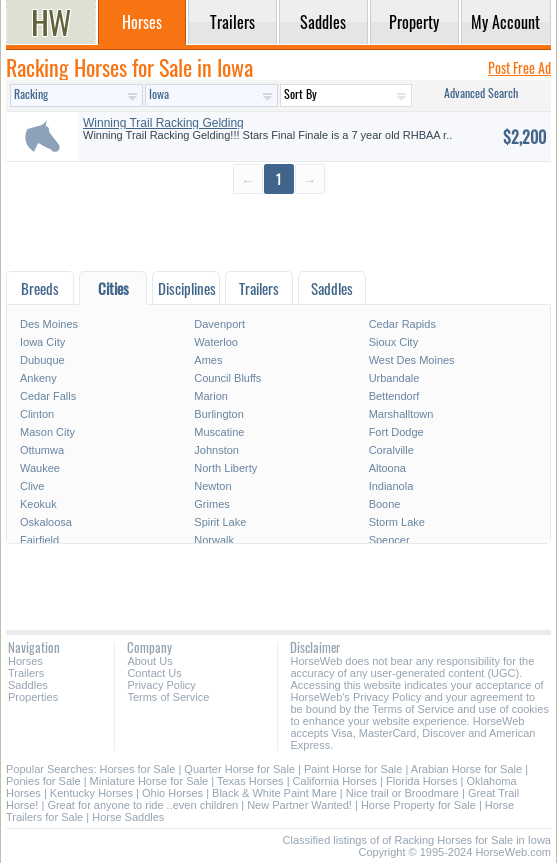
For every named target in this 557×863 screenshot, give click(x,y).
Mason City (47, 432)
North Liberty (225, 468)
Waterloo (216, 342)
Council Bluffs (227, 378)
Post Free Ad (519, 67)
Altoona (387, 468)
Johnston (216, 450)
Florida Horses (422, 781)
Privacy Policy (161, 685)
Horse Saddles (128, 817)
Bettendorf (394, 396)
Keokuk (38, 504)
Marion (211, 396)
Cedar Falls (48, 396)
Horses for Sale (138, 769)
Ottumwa (42, 450)
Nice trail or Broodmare (402, 793)
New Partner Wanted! (299, 805)
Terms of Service (168, 697)
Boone (385, 504)
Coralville (391, 450)
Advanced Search (481, 92)
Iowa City (42, 342)
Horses (25, 661)
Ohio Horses (172, 793)
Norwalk (214, 540)
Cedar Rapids (402, 324)
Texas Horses (250, 781)
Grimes (211, 504)
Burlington (219, 414)
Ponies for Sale (43, 781)
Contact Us (154, 673)
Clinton (37, 414)
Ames (208, 360)
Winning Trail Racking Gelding (163, 123)
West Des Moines (412, 360)
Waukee (40, 468)
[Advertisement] (278, 231)
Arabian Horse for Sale (466, 769)
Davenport (219, 324)
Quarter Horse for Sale (239, 769)
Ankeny (38, 378)
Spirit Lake (220, 522)
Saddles (28, 685)
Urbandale (394, 378)
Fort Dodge (396, 432)
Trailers (26, 673)
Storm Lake (397, 522)
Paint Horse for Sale (353, 769)
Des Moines (49, 324)
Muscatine (219, 432)
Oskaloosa (46, 522)
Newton (212, 486)
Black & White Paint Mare (274, 793)
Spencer (389, 540)
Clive (32, 486)
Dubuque (42, 360)
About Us (149, 661)
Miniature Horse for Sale (149, 781)
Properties (33, 697)
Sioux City (394, 342)
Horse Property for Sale (418, 805)
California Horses (335, 781)
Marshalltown (401, 414)
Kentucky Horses (91, 793)
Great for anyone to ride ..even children (142, 805)
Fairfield (39, 540)
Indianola (391, 486)
